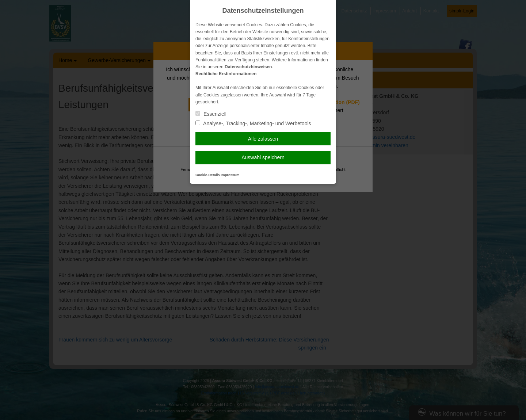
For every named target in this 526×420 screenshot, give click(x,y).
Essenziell (211, 114)
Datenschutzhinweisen (248, 67)
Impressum (230, 175)
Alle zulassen (263, 139)
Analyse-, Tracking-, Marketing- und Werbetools (253, 123)
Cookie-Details (208, 175)
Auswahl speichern (263, 157)
